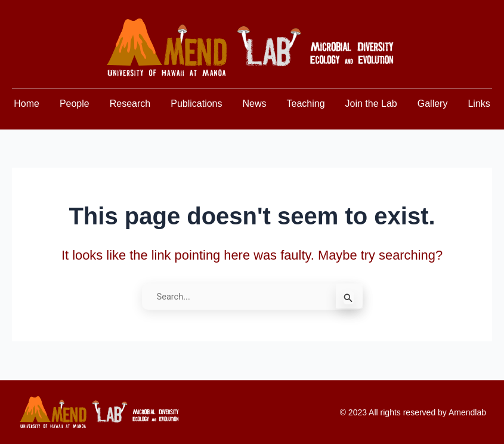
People (75, 104)
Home (27, 104)
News (254, 104)
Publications (196, 104)
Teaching (306, 104)
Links (479, 104)
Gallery (433, 104)
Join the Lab (371, 104)
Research (130, 104)
